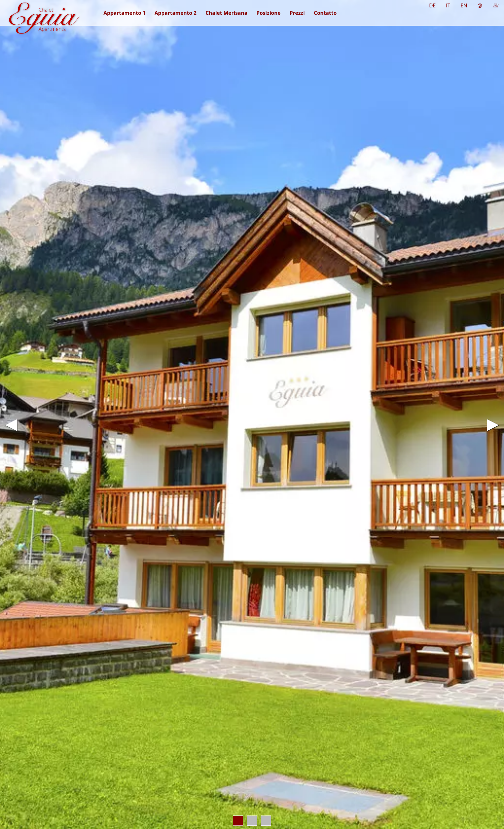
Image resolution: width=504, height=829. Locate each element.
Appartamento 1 (125, 13)
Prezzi (297, 13)
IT (448, 5)
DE (432, 5)
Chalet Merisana (226, 13)
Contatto (325, 13)
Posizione (269, 13)
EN (464, 5)
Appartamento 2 (176, 13)
